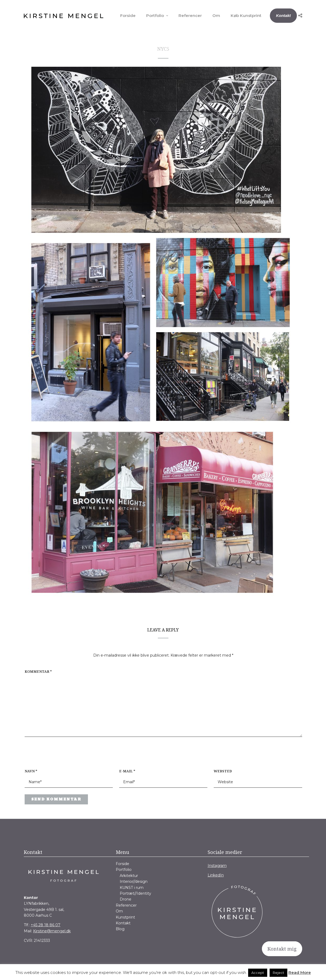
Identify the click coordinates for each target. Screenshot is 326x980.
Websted (223, 771)
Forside (128, 15)
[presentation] (59, 755)
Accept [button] (258, 973)
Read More (300, 972)
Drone (126, 899)
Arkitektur (129, 876)
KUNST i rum (132, 888)
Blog (120, 929)
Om (216, 15)
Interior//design (134, 881)
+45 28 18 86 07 (46, 925)
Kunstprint (125, 917)
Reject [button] (278, 973)
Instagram (217, 866)
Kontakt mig (282, 949)
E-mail (127, 771)
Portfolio (155, 15)
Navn (31, 771)
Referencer (190, 15)
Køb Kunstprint (246, 15)
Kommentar (38, 671)
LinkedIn (216, 875)
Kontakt (283, 15)
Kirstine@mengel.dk (52, 931)
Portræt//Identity (135, 893)
